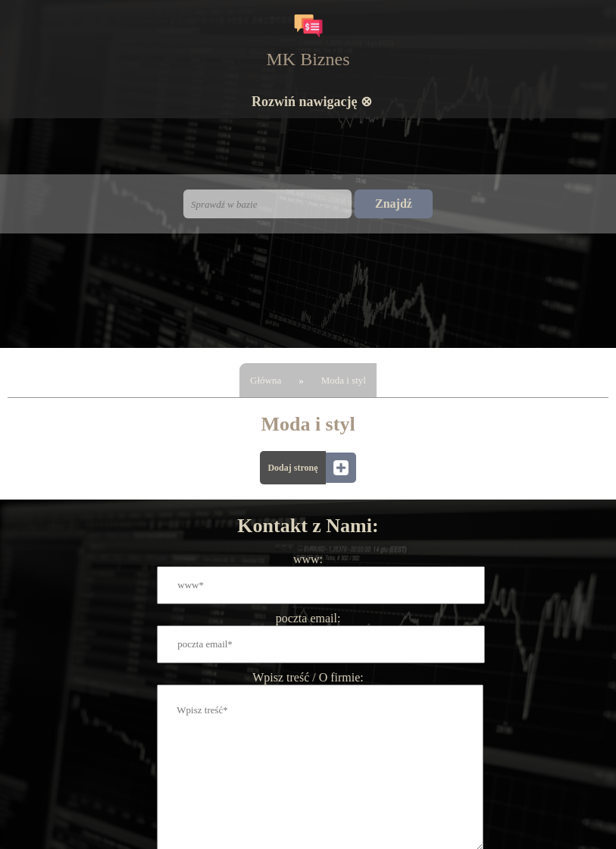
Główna (266, 380)
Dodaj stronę (292, 468)
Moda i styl (344, 380)
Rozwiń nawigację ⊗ (312, 102)
